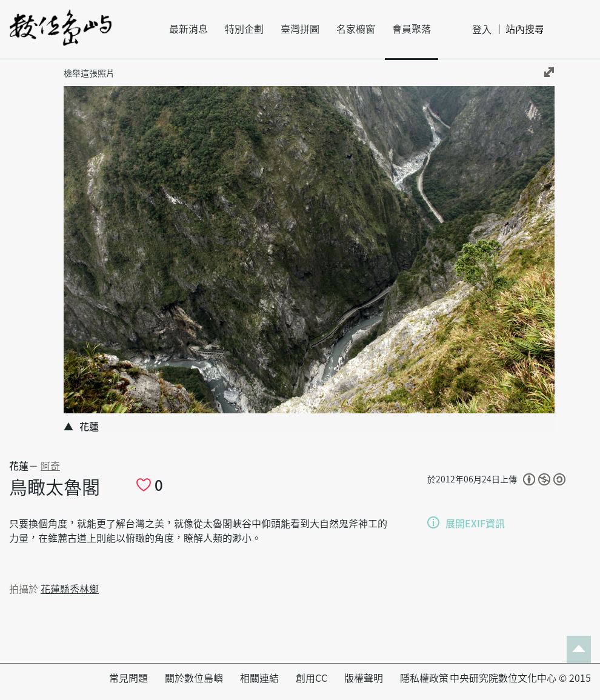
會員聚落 (412, 29)
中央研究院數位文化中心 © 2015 (520, 678)
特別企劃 (244, 29)
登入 (482, 30)
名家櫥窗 (356, 29)
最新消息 (188, 29)
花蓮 (19, 466)
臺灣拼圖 (300, 29)
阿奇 (50, 466)
